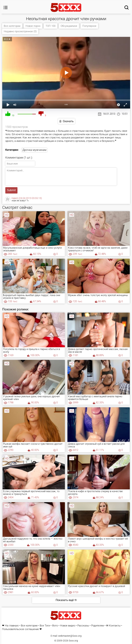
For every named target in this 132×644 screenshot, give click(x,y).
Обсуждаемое (69, 26)
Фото (55, 626)
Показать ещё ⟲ (66, 600)
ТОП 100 (51, 26)
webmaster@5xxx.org (70, 636)
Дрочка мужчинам (34, 150)
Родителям (98, 626)
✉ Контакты (113, 626)
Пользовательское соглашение (20, 629)
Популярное (89, 26)
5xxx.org (73, 641)
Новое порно (33, 26)
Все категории (12, 26)
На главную (12, 626)
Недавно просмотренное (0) (20, 31)
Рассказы (83, 626)
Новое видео (68, 626)
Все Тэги (45, 626)
